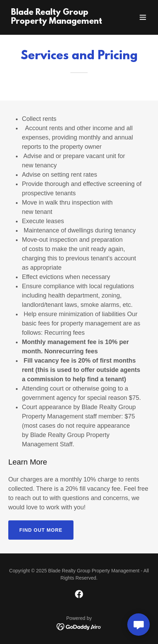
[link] (58, 22)
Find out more (41, 530)
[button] (143, 17)
